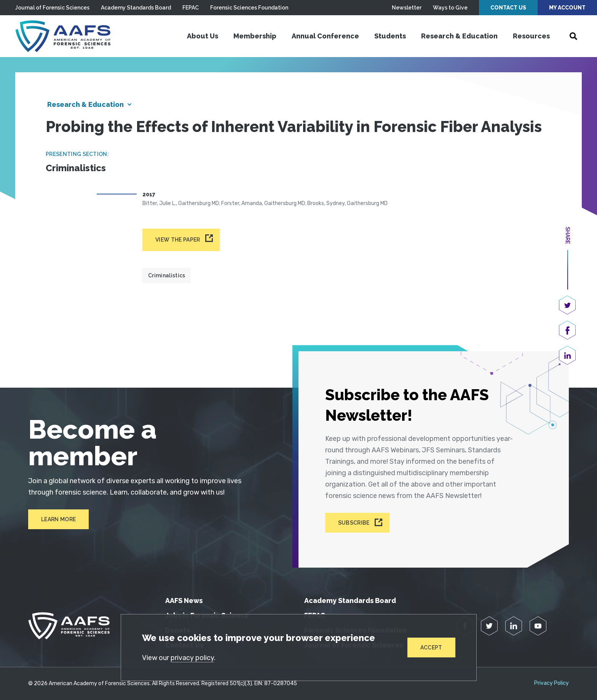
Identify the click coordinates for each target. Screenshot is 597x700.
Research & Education (459, 36)
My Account (567, 8)
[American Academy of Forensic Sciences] (63, 36)
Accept (431, 647)
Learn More (58, 519)
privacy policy (192, 658)
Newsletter (407, 8)
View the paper (178, 240)
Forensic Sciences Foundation (249, 8)
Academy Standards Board (136, 8)
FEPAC (191, 8)
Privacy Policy (552, 683)
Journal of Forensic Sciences (52, 8)
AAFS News (184, 601)
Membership (255, 36)
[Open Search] (573, 36)
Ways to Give (450, 8)
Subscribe (354, 523)
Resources (531, 36)
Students (390, 36)
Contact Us (508, 8)
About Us (203, 36)
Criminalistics (167, 275)
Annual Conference (325, 36)
